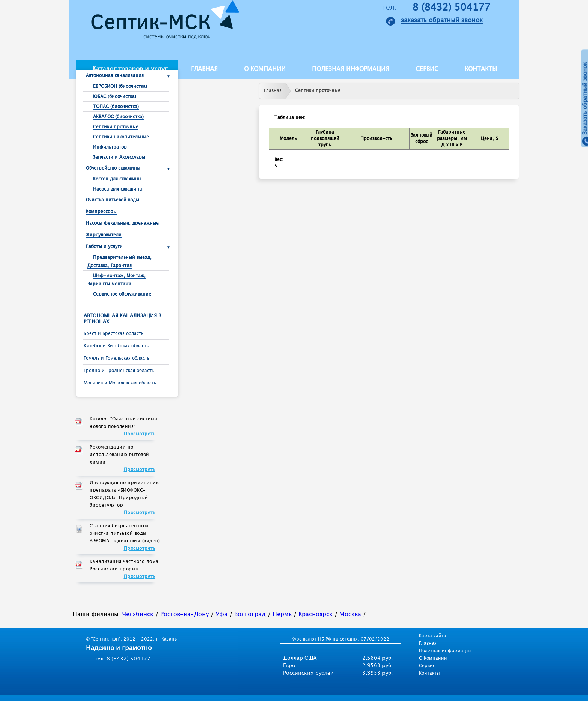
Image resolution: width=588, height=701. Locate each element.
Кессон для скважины (117, 179)
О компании (265, 69)
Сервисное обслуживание (122, 294)
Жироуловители (104, 235)
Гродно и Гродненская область (119, 371)
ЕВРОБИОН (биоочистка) (120, 86)
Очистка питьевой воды (112, 200)
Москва (350, 615)
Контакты (481, 69)
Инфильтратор (110, 147)
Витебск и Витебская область (116, 346)
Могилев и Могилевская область (120, 383)
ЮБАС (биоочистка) (115, 97)
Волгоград (250, 615)
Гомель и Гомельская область (116, 358)
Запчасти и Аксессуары (119, 157)
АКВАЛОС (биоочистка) (118, 117)
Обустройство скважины (113, 168)
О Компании (433, 658)
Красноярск (316, 615)
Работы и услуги (104, 247)
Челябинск (138, 615)
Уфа (222, 615)
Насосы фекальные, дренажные (122, 223)
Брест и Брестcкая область (113, 334)
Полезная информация (351, 69)
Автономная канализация (115, 76)
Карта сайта (433, 636)
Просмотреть (140, 434)
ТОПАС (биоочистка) (116, 107)
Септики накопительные (121, 137)
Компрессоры (101, 212)
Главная (204, 69)
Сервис (427, 69)
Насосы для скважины (118, 189)
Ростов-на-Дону (184, 615)
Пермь (282, 615)
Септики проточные (116, 127)
